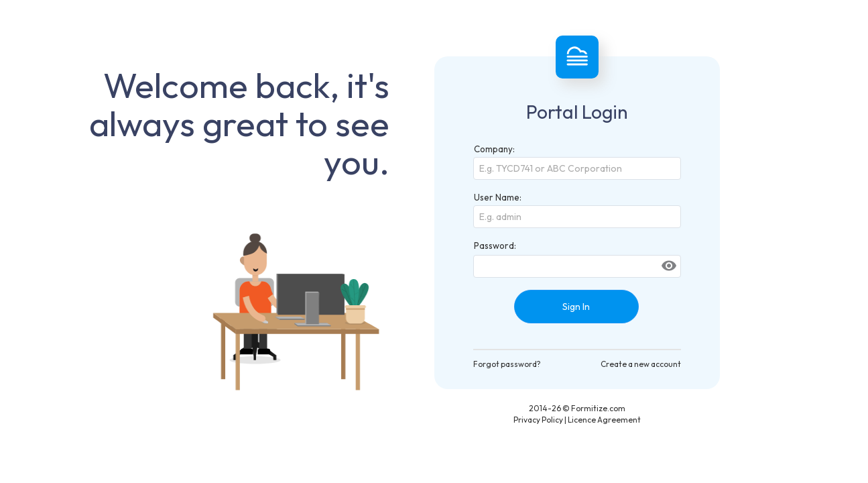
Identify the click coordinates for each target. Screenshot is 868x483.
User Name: (498, 197)
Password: (495, 246)
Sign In (576, 307)
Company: (494, 149)
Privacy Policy (538, 420)
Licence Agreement (604, 420)
